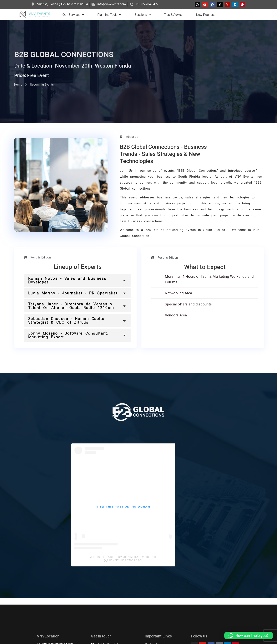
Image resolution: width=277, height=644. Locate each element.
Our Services (73, 15)
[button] (73, 15)
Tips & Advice (173, 15)
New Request (205, 15)
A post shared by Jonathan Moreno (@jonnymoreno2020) (123, 559)
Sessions (143, 15)
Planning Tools (109, 15)
